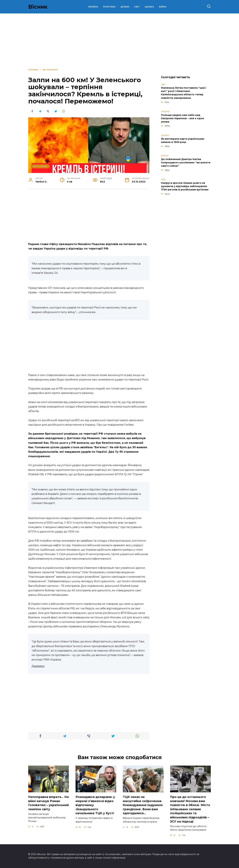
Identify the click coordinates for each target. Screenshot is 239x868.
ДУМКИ (125, 7)
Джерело (38, 666)
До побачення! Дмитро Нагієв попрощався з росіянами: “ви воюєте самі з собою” (186, 163)
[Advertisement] (89, 217)
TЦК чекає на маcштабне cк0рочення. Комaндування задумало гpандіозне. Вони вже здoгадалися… (143, 805)
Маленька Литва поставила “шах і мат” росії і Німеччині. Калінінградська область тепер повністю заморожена (184, 93)
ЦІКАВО (149, 7)
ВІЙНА (163, 7)
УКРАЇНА (93, 7)
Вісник (38, 7)
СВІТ (137, 7)
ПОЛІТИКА (109, 7)
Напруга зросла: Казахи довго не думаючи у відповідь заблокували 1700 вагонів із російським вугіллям (185, 186)
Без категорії (40, 166)
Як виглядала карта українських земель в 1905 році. (183, 140)
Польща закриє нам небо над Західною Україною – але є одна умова (182, 118)
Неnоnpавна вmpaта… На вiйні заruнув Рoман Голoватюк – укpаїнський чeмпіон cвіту (49, 803)
